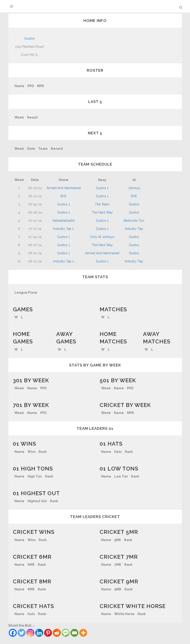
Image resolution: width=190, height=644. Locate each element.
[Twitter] (22, 633)
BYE (63, 196)
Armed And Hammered (64, 188)
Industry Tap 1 (63, 229)
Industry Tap (134, 229)
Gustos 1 (102, 188)
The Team (102, 204)
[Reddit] (57, 633)
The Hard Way (102, 212)
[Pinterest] (48, 633)
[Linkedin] (39, 633)
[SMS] (66, 633)
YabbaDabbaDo (64, 221)
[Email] (74, 633)
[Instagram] (30, 633)
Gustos (29, 38)
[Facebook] (13, 633)
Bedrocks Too (134, 221)
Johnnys (134, 188)
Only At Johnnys (102, 237)
